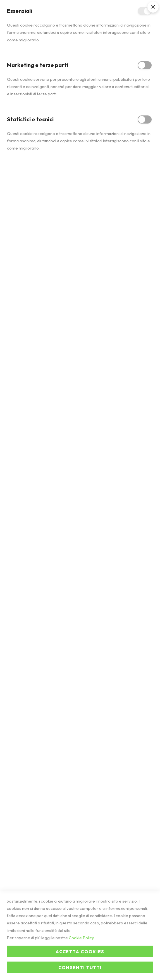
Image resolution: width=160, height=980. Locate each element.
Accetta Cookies (80, 951)
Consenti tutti (80, 967)
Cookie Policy (81, 938)
